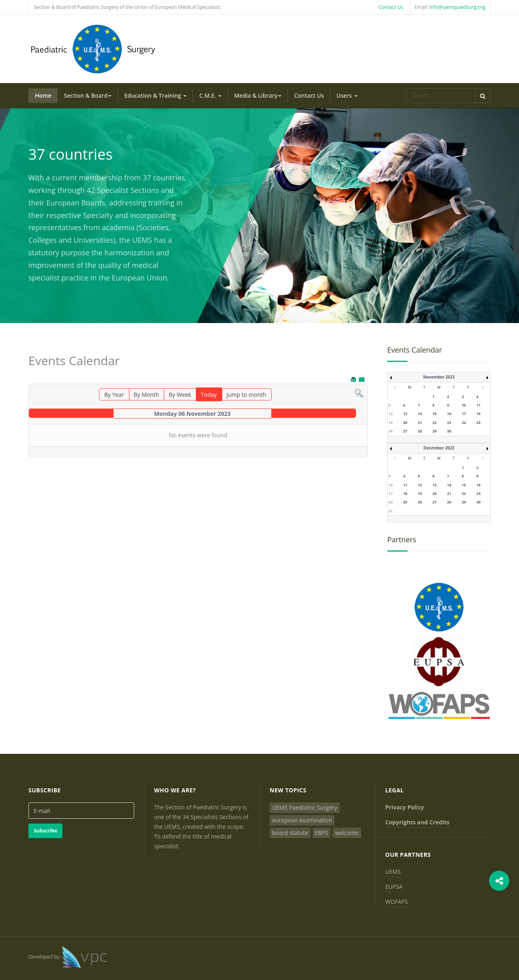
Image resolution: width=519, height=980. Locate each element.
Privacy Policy (405, 807)
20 (405, 423)
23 (449, 423)
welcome (347, 833)
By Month (146, 395)
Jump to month (246, 395)
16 (449, 414)
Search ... (406, 89)
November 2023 (439, 377)
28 (420, 431)
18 (478, 414)
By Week (180, 395)
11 (478, 405)
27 (405, 431)
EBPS (322, 833)
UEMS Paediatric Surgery (305, 808)
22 (434, 423)
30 (449, 431)
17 (464, 414)
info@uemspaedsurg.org (457, 7)
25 (478, 423)
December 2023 (439, 448)
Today (209, 395)
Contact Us (391, 7)
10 (464, 405)
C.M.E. (210, 95)
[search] (440, 96)
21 (420, 423)
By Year (114, 395)
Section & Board (88, 95)
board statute (290, 833)
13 (405, 414)
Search (483, 96)
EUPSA (394, 887)
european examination (302, 820)
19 (390, 423)
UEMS (393, 872)
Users (347, 95)
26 (390, 431)
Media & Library (258, 95)
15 (434, 414)
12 (390, 414)
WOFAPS (397, 902)
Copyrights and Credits (417, 822)
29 (434, 431)
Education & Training (155, 95)
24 (464, 423)
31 (390, 511)
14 (420, 414)
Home (43, 95)
